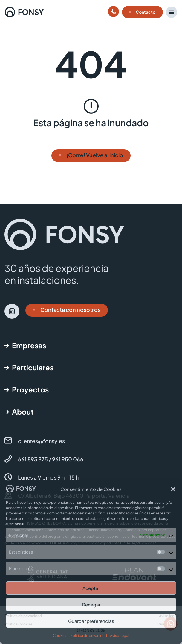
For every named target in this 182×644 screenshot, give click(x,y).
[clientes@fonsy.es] (8, 441)
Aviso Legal (120, 635)
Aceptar (91, 588)
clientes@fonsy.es (41, 441)
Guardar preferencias (91, 621)
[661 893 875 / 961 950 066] (8, 459)
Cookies (60, 635)
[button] (173, 489)
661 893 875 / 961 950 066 (51, 459)
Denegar (91, 604)
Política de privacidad (89, 635)
